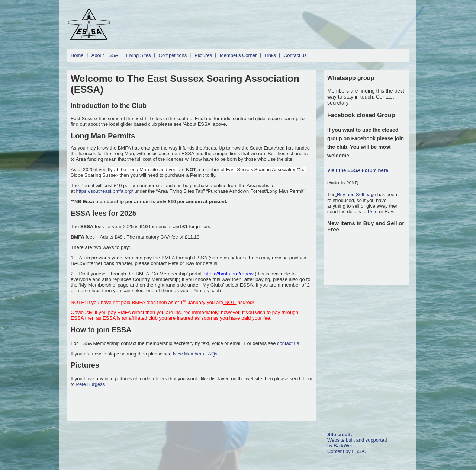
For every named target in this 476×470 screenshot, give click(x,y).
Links (270, 55)
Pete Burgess (90, 384)
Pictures (203, 55)
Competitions (173, 55)
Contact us (295, 55)
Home (77, 55)
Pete (373, 212)
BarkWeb (343, 446)
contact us (288, 343)
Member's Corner (238, 55)
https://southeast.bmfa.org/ (104, 191)
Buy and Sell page (357, 194)
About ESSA (105, 55)
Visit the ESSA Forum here (358, 170)
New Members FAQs (195, 354)
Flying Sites (139, 55)
